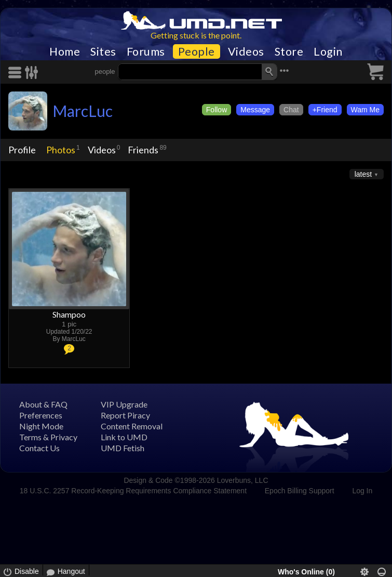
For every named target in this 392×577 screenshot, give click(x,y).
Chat (291, 110)
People (197, 51)
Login (328, 51)
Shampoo (69, 314)
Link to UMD (124, 437)
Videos (246, 51)
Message (255, 110)
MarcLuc (83, 111)
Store (289, 51)
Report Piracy (125, 415)
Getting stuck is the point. (196, 35)
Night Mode (41, 426)
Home (65, 51)
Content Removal (132, 426)
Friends (143, 150)
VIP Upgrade (124, 404)
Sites (103, 51)
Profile (22, 150)
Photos (61, 150)
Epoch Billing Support (300, 491)
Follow (217, 110)
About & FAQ (43, 404)
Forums (146, 51)
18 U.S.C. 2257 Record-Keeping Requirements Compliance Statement (133, 491)
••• (285, 70)
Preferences (41, 415)
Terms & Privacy (48, 437)
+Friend (325, 110)
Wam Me (365, 110)
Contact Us (39, 448)
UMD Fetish (123, 448)
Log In (362, 491)
